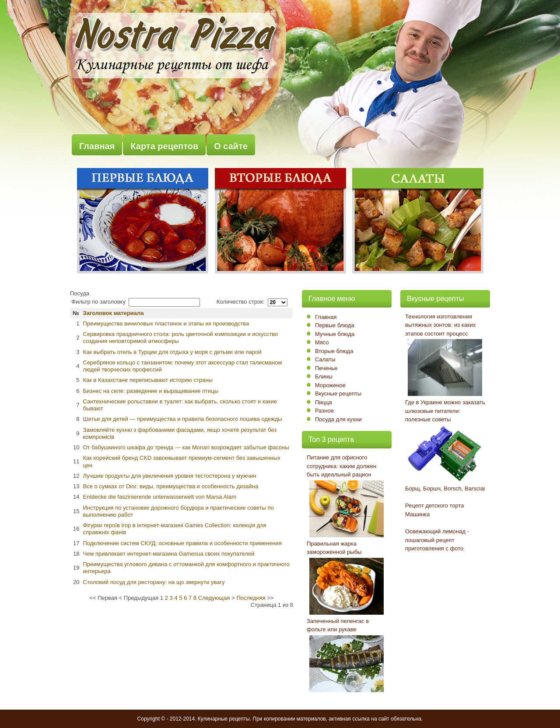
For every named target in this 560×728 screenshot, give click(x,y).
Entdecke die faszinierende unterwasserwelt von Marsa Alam (160, 497)
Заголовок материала (114, 313)
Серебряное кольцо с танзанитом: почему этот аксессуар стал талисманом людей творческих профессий (183, 366)
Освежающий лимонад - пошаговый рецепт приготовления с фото (437, 540)
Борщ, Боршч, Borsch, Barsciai (445, 488)
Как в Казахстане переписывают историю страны (148, 380)
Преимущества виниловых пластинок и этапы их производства (166, 324)
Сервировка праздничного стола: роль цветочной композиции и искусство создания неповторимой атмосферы (181, 338)
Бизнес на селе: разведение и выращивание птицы (151, 391)
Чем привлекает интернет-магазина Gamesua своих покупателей (169, 554)
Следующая (214, 598)
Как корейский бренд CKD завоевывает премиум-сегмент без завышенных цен (182, 461)
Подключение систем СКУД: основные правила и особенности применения (182, 543)
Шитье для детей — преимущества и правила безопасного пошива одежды (183, 419)
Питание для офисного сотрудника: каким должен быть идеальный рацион (341, 466)
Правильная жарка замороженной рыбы (334, 548)
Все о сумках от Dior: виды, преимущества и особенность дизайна (171, 486)
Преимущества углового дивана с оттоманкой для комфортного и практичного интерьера (187, 568)
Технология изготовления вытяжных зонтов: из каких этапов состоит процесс (440, 325)
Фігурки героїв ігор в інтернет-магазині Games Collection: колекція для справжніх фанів (175, 529)
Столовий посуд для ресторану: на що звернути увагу (154, 582)
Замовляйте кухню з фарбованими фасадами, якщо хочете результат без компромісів (180, 433)
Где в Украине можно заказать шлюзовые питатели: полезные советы (445, 411)
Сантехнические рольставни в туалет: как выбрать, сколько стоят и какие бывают (180, 405)
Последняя (251, 598)
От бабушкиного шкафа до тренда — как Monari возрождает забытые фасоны (186, 447)
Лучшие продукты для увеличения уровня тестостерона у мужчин (170, 476)
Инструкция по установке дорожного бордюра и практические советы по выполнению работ (178, 511)
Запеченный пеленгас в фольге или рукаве (338, 625)
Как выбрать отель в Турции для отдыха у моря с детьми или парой (172, 352)
